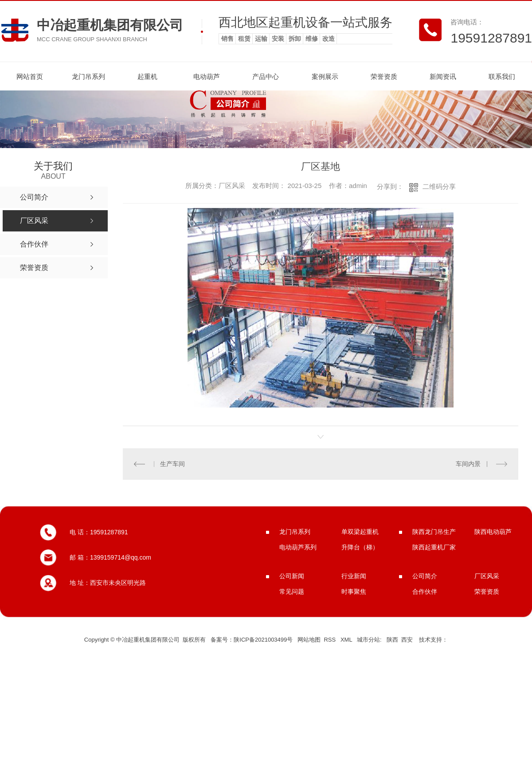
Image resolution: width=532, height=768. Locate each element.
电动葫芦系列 (298, 547)
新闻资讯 (443, 76)
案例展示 (325, 76)
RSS (330, 640)
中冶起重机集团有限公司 (110, 25)
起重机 (147, 76)
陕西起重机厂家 (434, 547)
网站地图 (309, 640)
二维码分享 (439, 186)
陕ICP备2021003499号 (263, 640)
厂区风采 (487, 576)
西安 (407, 640)
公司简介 (425, 576)
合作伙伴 (425, 592)
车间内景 (468, 464)
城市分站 (368, 640)
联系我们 (502, 76)
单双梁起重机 (360, 532)
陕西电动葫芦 (493, 532)
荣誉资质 (384, 76)
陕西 (392, 640)
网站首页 (30, 76)
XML (347, 640)
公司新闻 (292, 576)
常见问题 (292, 592)
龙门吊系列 (88, 76)
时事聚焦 (354, 592)
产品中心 (266, 76)
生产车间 (172, 464)
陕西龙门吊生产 (434, 532)
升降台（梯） (360, 547)
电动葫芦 (207, 76)
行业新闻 (354, 576)
